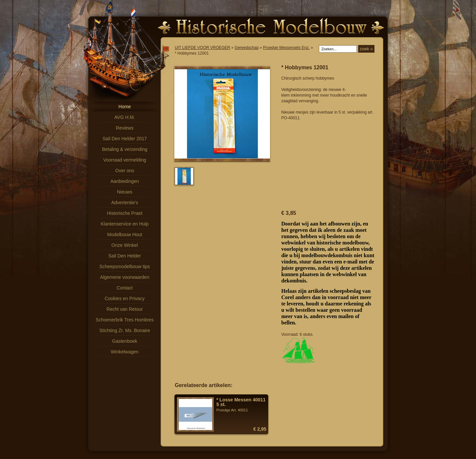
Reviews (125, 128)
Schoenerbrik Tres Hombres (124, 320)
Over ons (125, 171)
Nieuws (125, 192)
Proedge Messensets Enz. (286, 48)
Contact (124, 288)
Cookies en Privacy (125, 298)
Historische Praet (125, 213)
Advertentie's (125, 203)
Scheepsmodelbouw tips (125, 266)
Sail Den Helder (124, 256)
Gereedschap (247, 48)
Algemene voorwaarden (125, 277)
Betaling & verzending (124, 149)
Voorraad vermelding (125, 160)
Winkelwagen (125, 352)
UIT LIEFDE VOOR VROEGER (202, 48)
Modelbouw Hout (125, 234)
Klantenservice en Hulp (125, 224)
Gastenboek (125, 341)
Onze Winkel (125, 245)
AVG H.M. (125, 117)
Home (125, 107)
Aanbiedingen (125, 181)
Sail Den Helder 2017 (125, 139)
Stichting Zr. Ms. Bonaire (125, 330)
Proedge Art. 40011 (241, 405)
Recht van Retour (125, 309)
